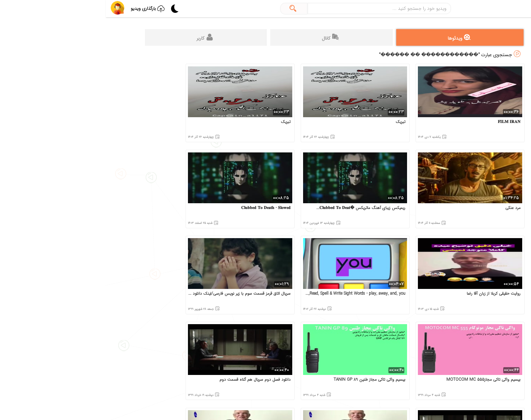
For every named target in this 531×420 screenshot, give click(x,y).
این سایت (491, 285)
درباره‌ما (490, 243)
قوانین (511, 243)
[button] (12, 8)
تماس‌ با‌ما (466, 243)
